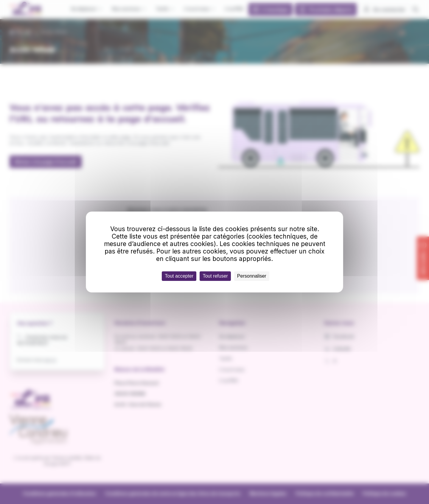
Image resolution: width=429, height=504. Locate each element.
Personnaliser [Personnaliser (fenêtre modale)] (252, 276)
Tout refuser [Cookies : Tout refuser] (215, 276)
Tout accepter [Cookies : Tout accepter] (179, 276)
